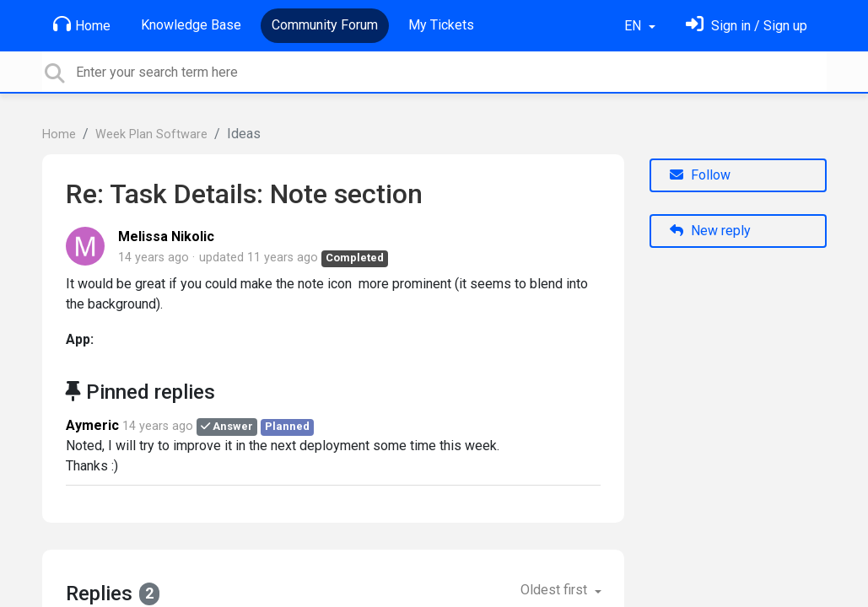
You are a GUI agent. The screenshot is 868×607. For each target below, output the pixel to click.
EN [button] (634, 26)
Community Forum (325, 25)
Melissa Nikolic (166, 236)
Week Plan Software (151, 134)
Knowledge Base (191, 25)
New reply (710, 231)
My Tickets (441, 25)
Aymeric (92, 425)
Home (82, 24)
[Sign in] (747, 26)
